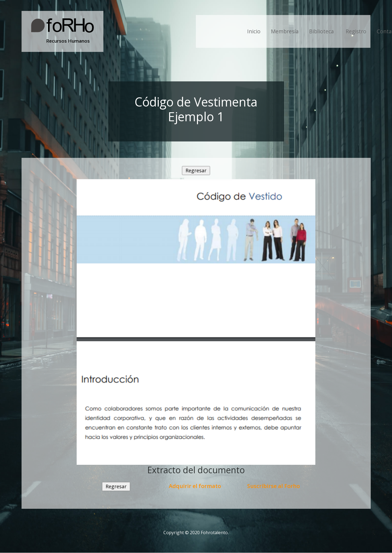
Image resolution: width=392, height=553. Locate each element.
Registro (356, 31)
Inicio (254, 31)
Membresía (285, 31)
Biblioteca (322, 31)
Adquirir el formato (195, 486)
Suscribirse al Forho (273, 486)
